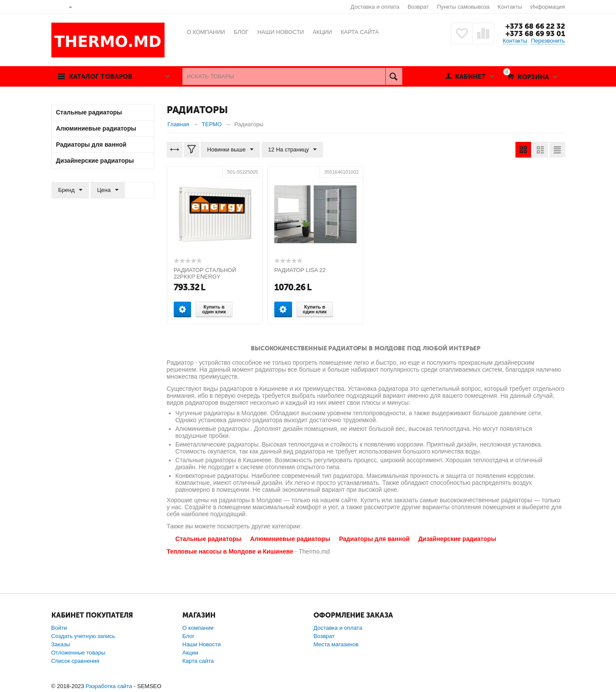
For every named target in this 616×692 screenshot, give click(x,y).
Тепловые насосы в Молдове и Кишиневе (230, 551)
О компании (198, 628)
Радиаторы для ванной (374, 539)
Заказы (61, 644)
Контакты (510, 7)
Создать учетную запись (83, 636)
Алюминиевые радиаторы (290, 539)
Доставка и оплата (375, 7)
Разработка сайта (109, 686)
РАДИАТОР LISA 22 (300, 270)
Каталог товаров (101, 77)
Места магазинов (336, 644)
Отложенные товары (79, 653)
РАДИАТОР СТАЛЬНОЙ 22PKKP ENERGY (205, 273)
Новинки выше (230, 150)
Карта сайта (198, 661)
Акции (190, 653)
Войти (59, 628)
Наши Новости (202, 644)
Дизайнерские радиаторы (457, 539)
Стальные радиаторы (209, 539)
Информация (548, 7)
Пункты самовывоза (463, 7)
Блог (189, 636)
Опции (183, 309)
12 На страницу (293, 150)
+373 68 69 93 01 (535, 34)
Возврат (418, 7)
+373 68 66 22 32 (535, 26)
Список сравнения (76, 661)
